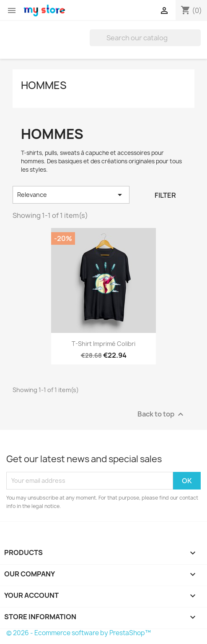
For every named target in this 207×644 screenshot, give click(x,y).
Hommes (44, 85)
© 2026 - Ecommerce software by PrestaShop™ (79, 633)
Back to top (162, 414)
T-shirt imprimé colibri (103, 344)
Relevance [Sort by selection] (71, 195)
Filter (165, 195)
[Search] (145, 38)
